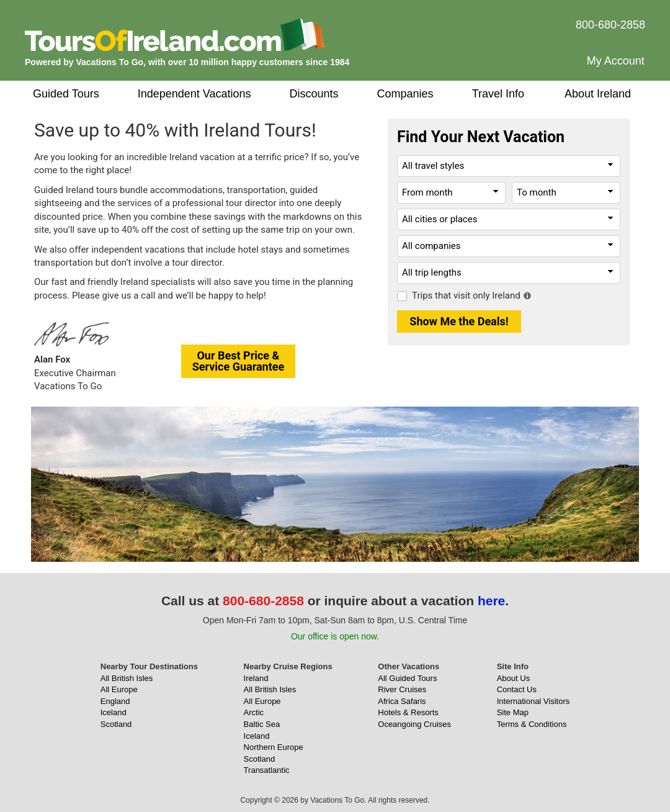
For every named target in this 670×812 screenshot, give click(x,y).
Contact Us (517, 689)
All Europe (119, 689)
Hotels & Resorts (408, 712)
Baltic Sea (262, 724)
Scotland (116, 724)
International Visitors (534, 701)
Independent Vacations (194, 94)
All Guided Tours (407, 678)
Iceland (114, 712)
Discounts (314, 94)
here (491, 601)
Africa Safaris (402, 701)
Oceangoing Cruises (414, 724)
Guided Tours (66, 94)
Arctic (254, 712)
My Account (616, 61)
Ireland (256, 678)
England (115, 701)
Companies (405, 94)
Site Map (513, 712)
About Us (513, 678)
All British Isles (127, 678)
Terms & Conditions (532, 724)
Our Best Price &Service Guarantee (239, 361)
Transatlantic (267, 770)
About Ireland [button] (598, 94)
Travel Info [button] (498, 94)
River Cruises (402, 689)
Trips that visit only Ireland (466, 295)
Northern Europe (274, 747)
